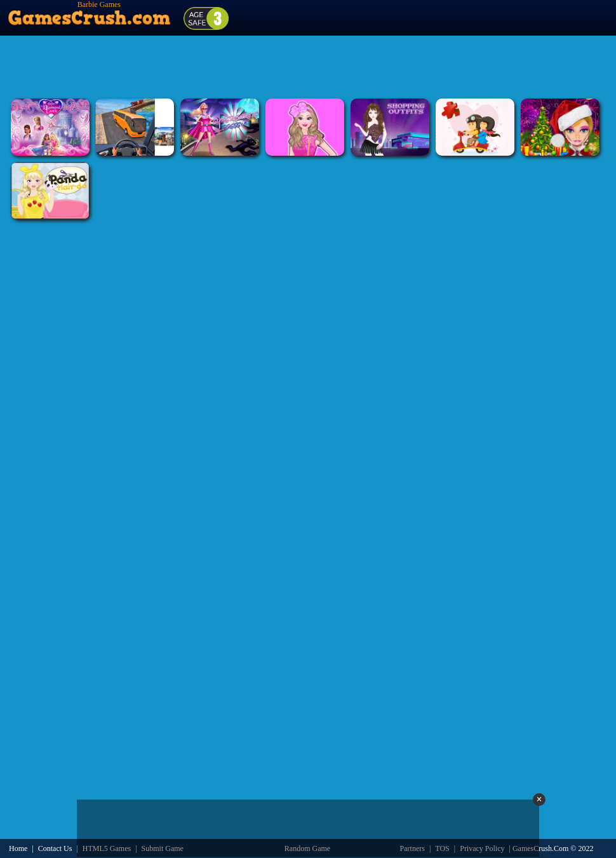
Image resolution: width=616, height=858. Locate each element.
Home (18, 848)
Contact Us (55, 848)
